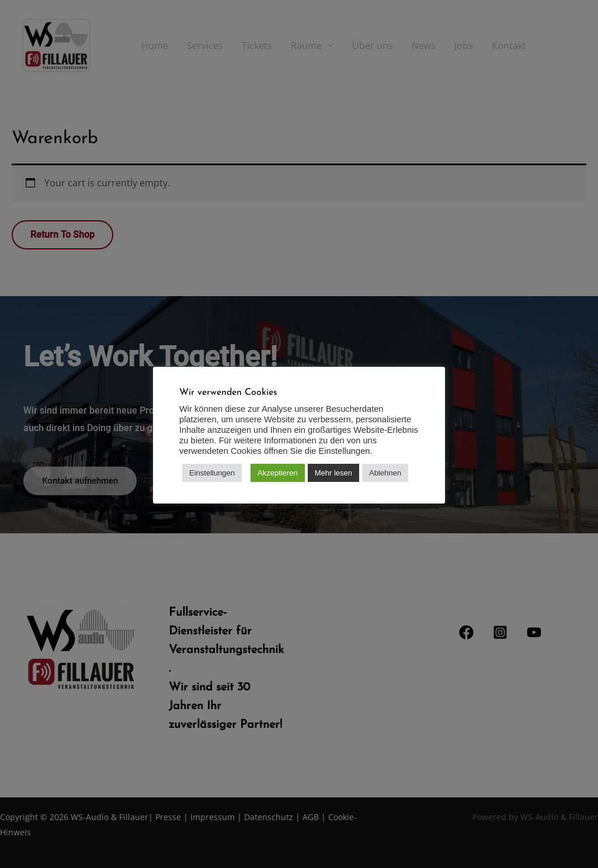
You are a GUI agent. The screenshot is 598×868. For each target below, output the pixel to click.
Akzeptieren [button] (278, 473)
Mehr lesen (333, 473)
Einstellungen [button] (212, 473)
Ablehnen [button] (385, 473)
